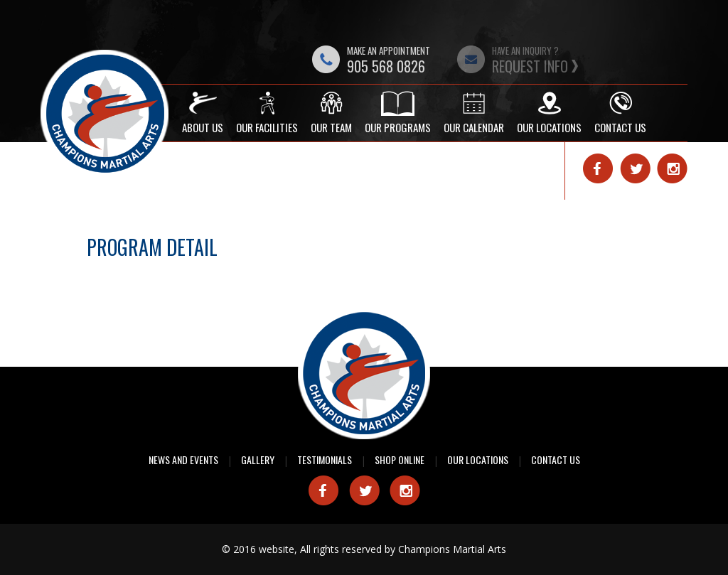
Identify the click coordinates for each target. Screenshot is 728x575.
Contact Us (556, 460)
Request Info (530, 66)
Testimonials (325, 460)
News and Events (183, 460)
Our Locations (478, 460)
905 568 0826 (386, 66)
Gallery (258, 460)
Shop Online (400, 460)
